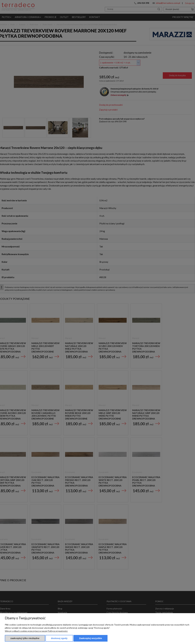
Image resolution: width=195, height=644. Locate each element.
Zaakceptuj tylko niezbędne (25, 638)
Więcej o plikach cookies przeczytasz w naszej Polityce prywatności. (36, 631)
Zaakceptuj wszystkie (90, 638)
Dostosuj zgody (59, 638)
